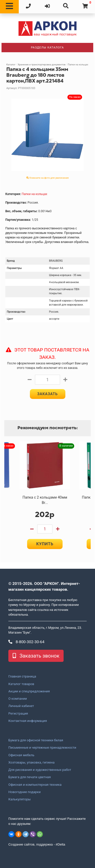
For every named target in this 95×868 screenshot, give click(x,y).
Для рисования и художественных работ (40, 770)
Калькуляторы (20, 799)
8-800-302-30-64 (26, 642)
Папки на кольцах (78, 64)
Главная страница (22, 676)
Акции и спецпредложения (29, 691)
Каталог (11, 64)
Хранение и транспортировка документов (42, 64)
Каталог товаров (21, 684)
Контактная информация (28, 721)
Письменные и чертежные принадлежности (42, 748)
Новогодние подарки (25, 792)
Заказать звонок (36, 656)
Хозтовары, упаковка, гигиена (31, 763)
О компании (18, 699)
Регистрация (18, 714)
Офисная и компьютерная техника (35, 785)
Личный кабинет (21, 706)
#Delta (60, 844)
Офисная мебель (21, 755)
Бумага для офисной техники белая (36, 740)
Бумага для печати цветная (30, 777)
